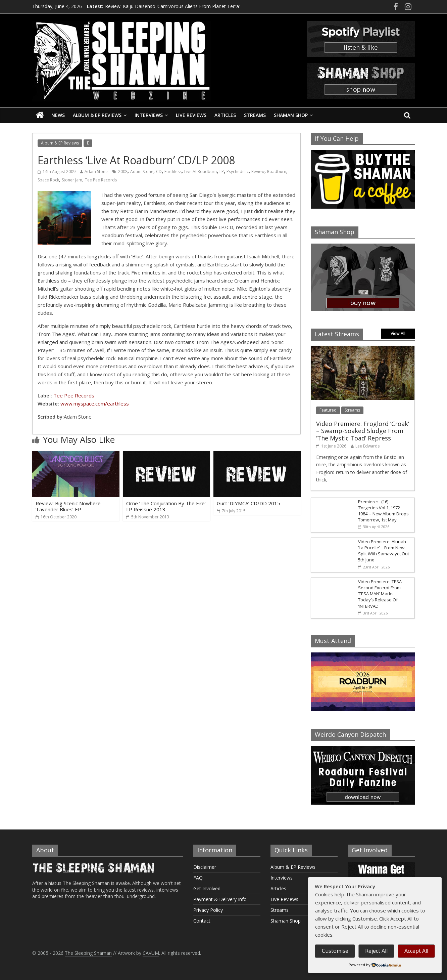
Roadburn (277, 172)
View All (398, 333)
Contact (202, 921)
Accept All (416, 951)
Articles (225, 115)
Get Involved (207, 888)
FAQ (198, 878)
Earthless (173, 172)
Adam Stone (96, 172)
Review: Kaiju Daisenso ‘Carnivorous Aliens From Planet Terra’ (172, 6)
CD (159, 172)
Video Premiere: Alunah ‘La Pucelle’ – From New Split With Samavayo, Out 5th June (384, 551)
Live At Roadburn (201, 172)
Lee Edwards (367, 446)
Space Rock (48, 180)
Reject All (376, 951)
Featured (328, 410)
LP (222, 172)
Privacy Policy (208, 910)
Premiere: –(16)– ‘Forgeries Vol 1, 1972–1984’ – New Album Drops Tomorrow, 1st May (383, 511)
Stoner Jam (72, 180)
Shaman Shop (291, 115)
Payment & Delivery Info (220, 899)
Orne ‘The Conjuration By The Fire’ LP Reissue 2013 (166, 506)
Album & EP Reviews (97, 115)
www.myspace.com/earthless (95, 403)
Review (258, 172)
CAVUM (151, 953)
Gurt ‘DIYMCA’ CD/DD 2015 (249, 503)
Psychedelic (238, 172)
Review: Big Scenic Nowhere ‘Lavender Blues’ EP (68, 506)
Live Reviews (191, 115)
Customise (335, 951)
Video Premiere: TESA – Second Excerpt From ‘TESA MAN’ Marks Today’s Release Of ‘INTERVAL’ (382, 594)
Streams (255, 115)
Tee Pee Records (101, 180)
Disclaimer (205, 867)
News (58, 115)
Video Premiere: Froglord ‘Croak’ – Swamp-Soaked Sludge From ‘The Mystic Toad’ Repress (363, 431)
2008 (123, 172)
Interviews (149, 115)
